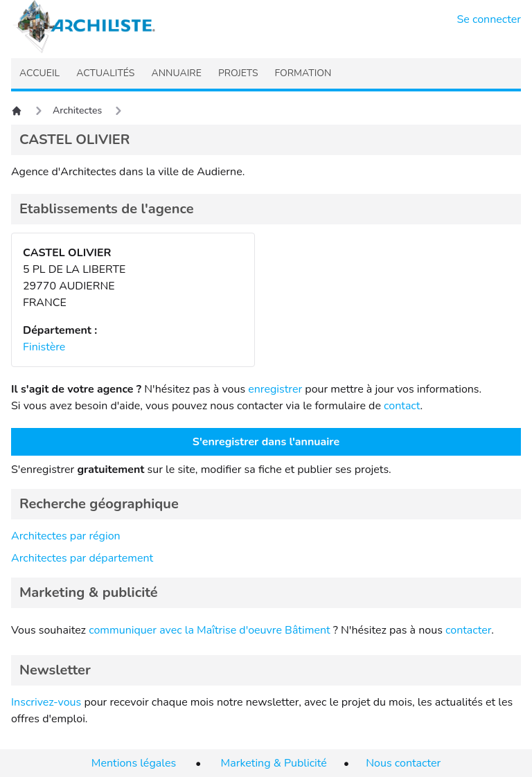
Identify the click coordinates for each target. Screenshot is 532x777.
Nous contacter (403, 763)
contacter (468, 630)
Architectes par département (82, 558)
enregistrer (275, 389)
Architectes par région (66, 536)
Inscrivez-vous (46, 702)
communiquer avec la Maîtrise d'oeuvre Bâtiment (210, 630)
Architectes (77, 110)
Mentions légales (134, 763)
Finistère (44, 347)
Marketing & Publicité (274, 763)
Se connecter (489, 19)
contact (402, 406)
